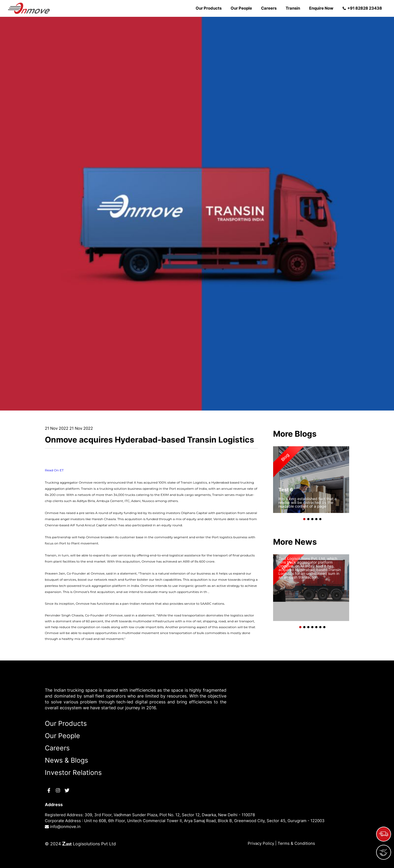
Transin (293, 8)
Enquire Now (321, 8)
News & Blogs (66, 760)
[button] (303, 518)
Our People (241, 8)
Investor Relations (73, 773)
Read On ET (54, 470)
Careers (269, 8)
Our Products (209, 8)
